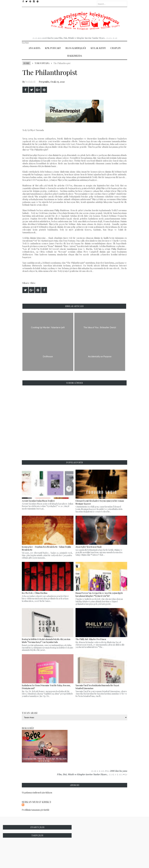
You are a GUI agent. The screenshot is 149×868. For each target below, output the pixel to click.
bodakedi (30, 82)
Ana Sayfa (34, 48)
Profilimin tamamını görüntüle (36, 810)
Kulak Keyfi (98, 48)
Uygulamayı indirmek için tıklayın (37, 793)
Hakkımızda (75, 56)
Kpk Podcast (53, 48)
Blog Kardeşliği (76, 48)
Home (27, 63)
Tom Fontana (42, 63)
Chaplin (115, 48)
